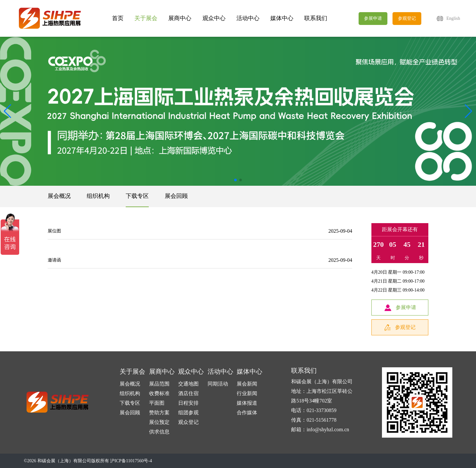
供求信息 (159, 432)
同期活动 (218, 384)
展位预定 (159, 422)
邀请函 (54, 262)
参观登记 (407, 18)
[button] (468, 111)
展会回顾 (176, 196)
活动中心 (248, 18)
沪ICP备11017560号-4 (131, 461)
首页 (118, 18)
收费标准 (159, 393)
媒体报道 (247, 403)
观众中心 (214, 18)
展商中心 (180, 18)
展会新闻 (247, 384)
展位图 (54, 231)
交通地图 (188, 384)
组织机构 (98, 196)
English (453, 18)
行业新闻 (247, 393)
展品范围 (159, 384)
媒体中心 (282, 18)
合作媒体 (247, 413)
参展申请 (373, 18)
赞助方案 (159, 413)
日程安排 (188, 403)
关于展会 (146, 18)
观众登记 (188, 422)
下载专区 (137, 196)
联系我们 (316, 18)
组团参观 (188, 413)
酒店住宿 (188, 393)
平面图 (157, 403)
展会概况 (59, 196)
